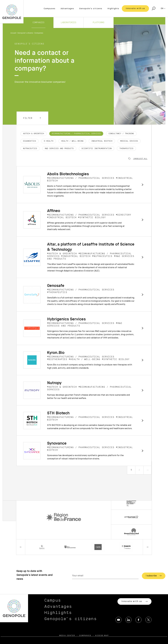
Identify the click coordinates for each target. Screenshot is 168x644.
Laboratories (69, 23)
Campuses (50, 9)
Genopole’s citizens (91, 9)
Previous (21, 547)
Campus (53, 600)
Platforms (99, 23)
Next (147, 547)
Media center (67, 636)
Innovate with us (135, 8)
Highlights (113, 9)
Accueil (13, 33)
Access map (102, 636)
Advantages (67, 9)
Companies (38, 23)
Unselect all (138, 159)
